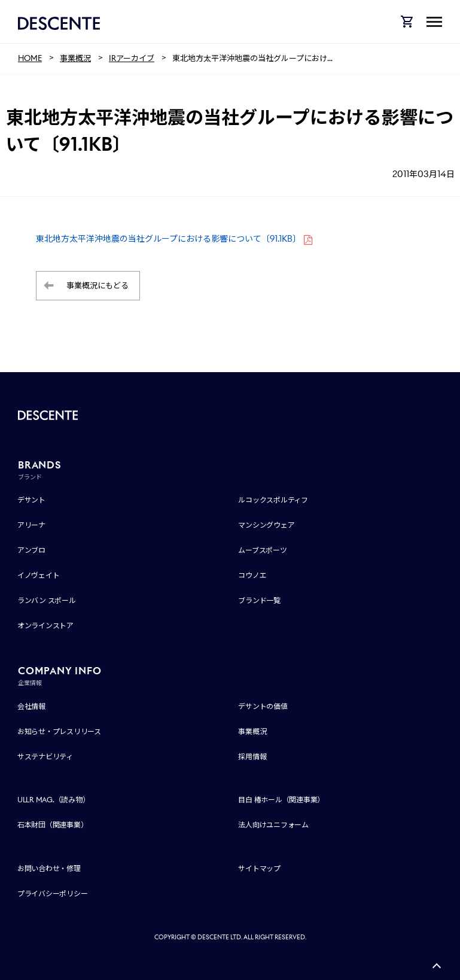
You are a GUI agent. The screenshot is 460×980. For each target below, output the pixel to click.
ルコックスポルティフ (273, 500)
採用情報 (252, 757)
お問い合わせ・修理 (49, 868)
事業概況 (252, 731)
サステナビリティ (45, 757)
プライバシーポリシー (53, 894)
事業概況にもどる (98, 286)
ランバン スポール (47, 600)
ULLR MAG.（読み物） (54, 800)
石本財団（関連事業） (53, 825)
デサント (31, 500)
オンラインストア (45, 626)
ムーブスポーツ (262, 550)
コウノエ (252, 575)
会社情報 (31, 706)
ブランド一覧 (259, 600)
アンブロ (31, 550)
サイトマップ (259, 868)
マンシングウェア (266, 525)
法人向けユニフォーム (273, 825)
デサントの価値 (263, 706)
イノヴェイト (39, 575)
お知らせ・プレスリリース (59, 731)
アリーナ (31, 525)
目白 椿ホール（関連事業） (281, 800)
